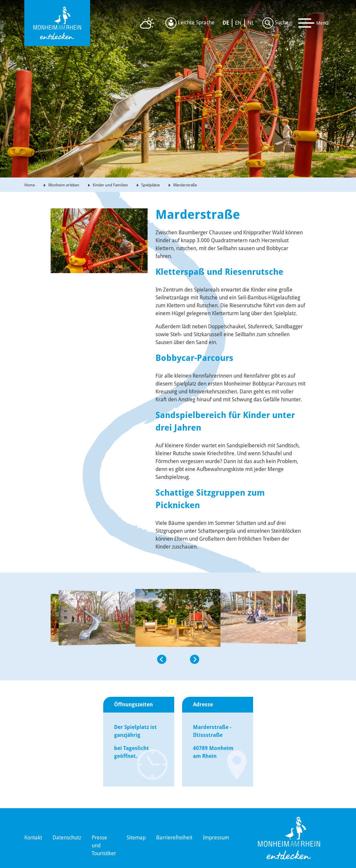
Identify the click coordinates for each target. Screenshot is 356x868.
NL (251, 23)
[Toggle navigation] (313, 23)
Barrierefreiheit (174, 838)
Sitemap (136, 838)
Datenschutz (67, 838)
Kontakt (33, 838)
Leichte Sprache (190, 23)
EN (238, 23)
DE (226, 23)
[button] (95, 690)
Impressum (216, 838)
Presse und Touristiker (104, 845)
